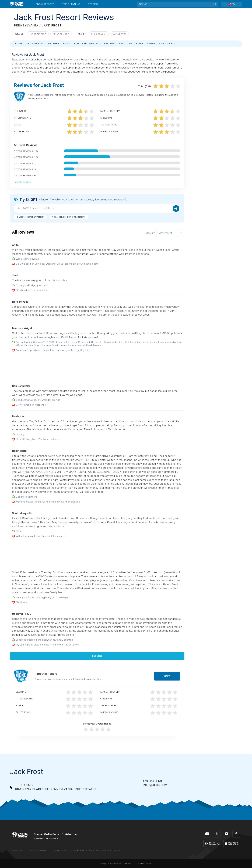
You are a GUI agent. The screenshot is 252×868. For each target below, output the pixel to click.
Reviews (110, 44)
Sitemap (56, 850)
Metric (74, 850)
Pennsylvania (38, 34)
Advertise (71, 834)
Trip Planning (71, 4)
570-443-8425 (153, 781)
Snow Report (35, 44)
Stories (93, 4)
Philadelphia (61, 34)
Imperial (80, 850)
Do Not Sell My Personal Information (104, 850)
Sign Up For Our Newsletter (46, 839)
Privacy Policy (18, 850)
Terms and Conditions (38, 850)
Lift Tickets (167, 44)
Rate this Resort (23, 182)
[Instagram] (227, 834)
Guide (19, 44)
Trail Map (125, 44)
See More (97, 656)
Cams (67, 44)
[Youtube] (207, 834)
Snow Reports (45, 4)
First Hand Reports (87, 44)
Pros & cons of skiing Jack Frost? (69, 217)
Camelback (120, 34)
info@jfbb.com (155, 785)
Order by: (150, 233)
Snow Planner (146, 44)
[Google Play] (213, 843)
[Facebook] (236, 834)
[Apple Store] (232, 843)
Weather (53, 44)
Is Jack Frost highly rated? (30, 217)
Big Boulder (99, 34)
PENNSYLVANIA (26, 25)
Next (167, 676)
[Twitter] (217, 834)
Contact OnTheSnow (47, 834)
